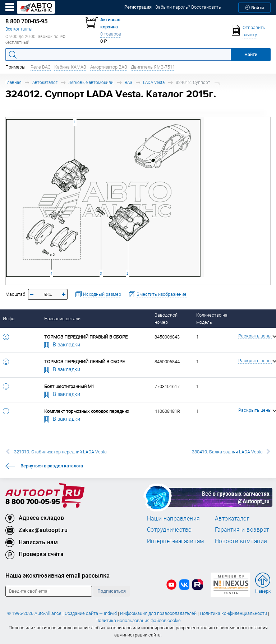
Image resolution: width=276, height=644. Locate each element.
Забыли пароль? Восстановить (188, 7)
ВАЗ (128, 82)
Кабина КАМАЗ (70, 67)
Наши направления (174, 518)
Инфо (9, 319)
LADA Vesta (154, 82)
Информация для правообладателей (158, 613)
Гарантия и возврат (242, 529)
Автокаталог (45, 82)
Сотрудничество (169, 529)
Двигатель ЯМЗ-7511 (153, 67)
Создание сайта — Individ (91, 613)
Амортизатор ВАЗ (109, 67)
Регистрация (138, 7)
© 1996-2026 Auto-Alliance (34, 613)
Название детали (62, 319)
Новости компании (241, 541)
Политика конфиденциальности (233, 613)
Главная (13, 82)
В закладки (62, 344)
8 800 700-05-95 (33, 502)
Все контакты (19, 29)
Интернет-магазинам (176, 541)
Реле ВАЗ (41, 67)
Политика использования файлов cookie (138, 620)
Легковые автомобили (91, 82)
